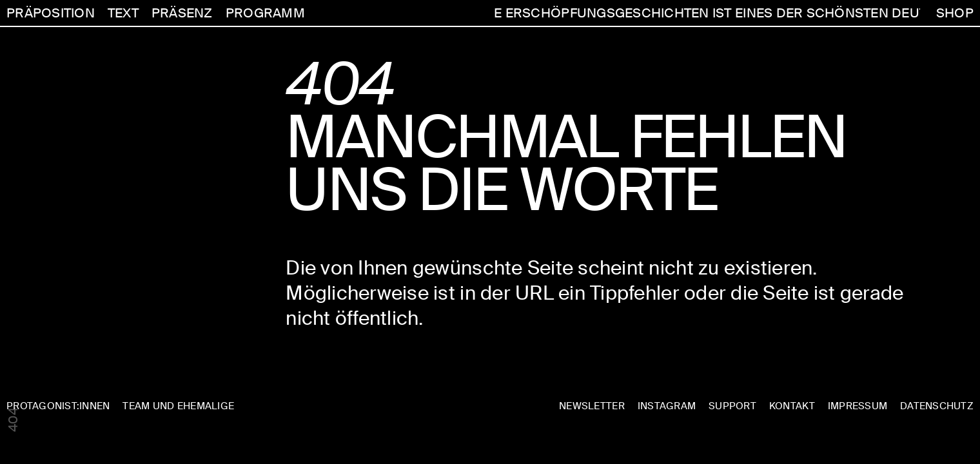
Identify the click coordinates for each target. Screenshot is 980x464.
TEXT (123, 13)
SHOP (955, 13)
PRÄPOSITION (51, 13)
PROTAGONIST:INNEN (58, 406)
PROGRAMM (265, 13)
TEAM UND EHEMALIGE (178, 406)
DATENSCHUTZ (937, 406)
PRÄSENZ (182, 13)
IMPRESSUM (857, 406)
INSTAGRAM (667, 406)
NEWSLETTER (592, 406)
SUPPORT (732, 406)
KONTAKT (792, 406)
